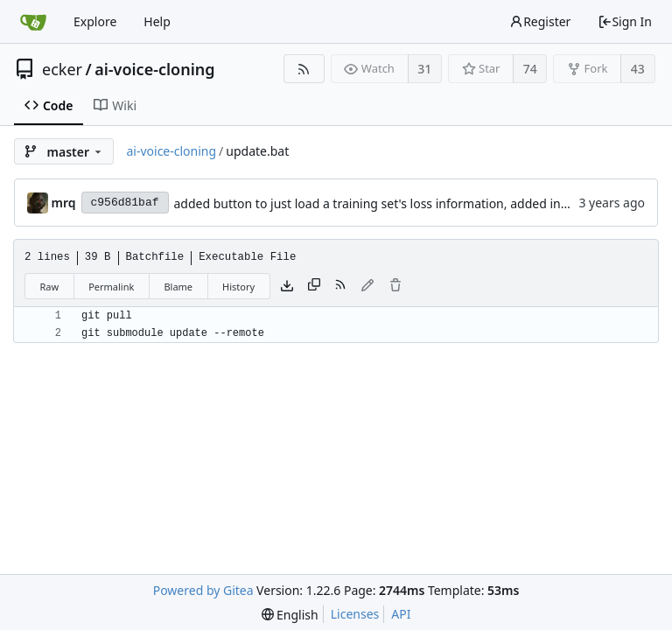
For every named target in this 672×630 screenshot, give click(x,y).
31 (424, 69)
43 (638, 69)
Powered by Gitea (203, 590)
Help (157, 21)
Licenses (355, 614)
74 (530, 69)
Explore (95, 21)
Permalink (111, 287)
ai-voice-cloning (154, 69)
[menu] (290, 615)
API (401, 614)
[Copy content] (314, 286)
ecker (62, 69)
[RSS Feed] (304, 69)
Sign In (625, 21)
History (238, 287)
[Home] (33, 22)
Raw (50, 287)
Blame (178, 287)
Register (540, 21)
